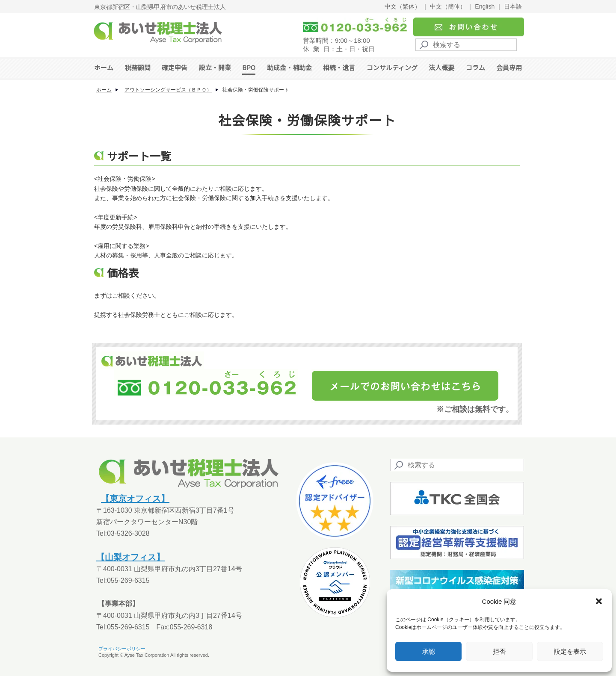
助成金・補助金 (289, 67)
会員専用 (509, 67)
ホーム (104, 67)
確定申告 (175, 67)
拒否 (499, 651)
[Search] (466, 45)
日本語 (513, 6)
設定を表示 (570, 651)
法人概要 (441, 67)
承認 (429, 651)
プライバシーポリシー (122, 649)
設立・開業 (215, 67)
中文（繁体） (403, 6)
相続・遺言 (339, 67)
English (485, 6)
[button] (599, 601)
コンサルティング (392, 67)
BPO (249, 67)
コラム (475, 67)
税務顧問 (138, 67)
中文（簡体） (448, 6)
